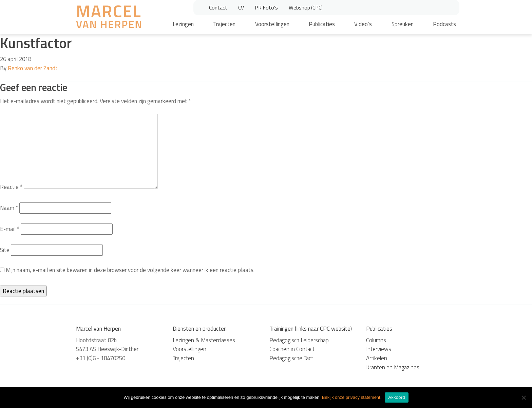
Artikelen (377, 358)
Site (5, 250)
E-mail (10, 229)
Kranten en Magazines (393, 367)
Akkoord (396, 397)
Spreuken (403, 24)
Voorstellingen (272, 24)
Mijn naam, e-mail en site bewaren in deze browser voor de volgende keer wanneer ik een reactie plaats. (130, 270)
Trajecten (224, 24)
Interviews (379, 349)
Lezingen (183, 24)
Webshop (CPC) (306, 7)
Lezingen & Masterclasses (204, 340)
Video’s (363, 24)
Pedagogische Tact (291, 358)
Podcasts (444, 24)
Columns (376, 340)
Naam (9, 208)
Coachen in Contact (292, 349)
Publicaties (322, 24)
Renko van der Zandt (33, 68)
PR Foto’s (266, 7)
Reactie (11, 187)
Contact (218, 7)
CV (241, 7)
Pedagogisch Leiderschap (299, 340)
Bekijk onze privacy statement (351, 397)
